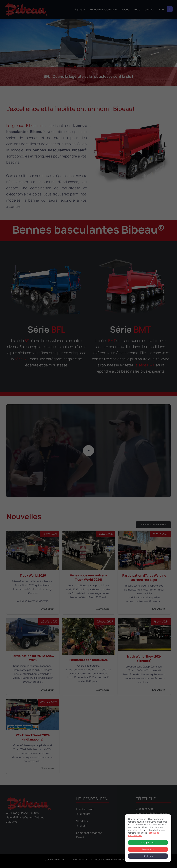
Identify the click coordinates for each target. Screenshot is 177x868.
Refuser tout (148, 849)
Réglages (148, 856)
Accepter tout (148, 843)
